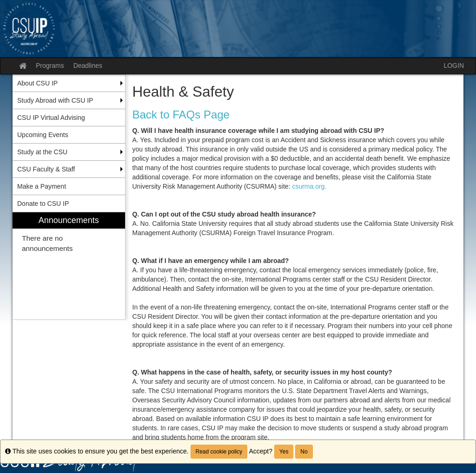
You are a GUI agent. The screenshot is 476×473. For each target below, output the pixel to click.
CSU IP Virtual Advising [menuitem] (51, 118)
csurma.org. (309, 186)
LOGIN (454, 66)
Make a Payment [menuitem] (42, 186)
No (304, 452)
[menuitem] (69, 266)
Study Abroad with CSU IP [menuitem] (55, 100)
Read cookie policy (219, 452)
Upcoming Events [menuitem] (43, 135)
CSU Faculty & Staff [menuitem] (46, 169)
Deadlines (88, 66)
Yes (284, 452)
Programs (50, 66)
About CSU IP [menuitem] (37, 83)
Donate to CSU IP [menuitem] (43, 204)
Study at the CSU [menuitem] (42, 152)
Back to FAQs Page (181, 115)
